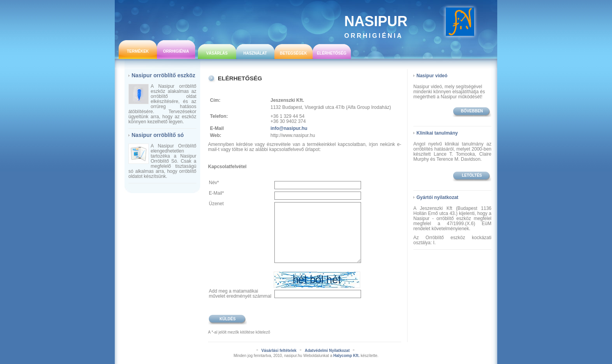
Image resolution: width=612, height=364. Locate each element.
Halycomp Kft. (346, 356)
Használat (255, 53)
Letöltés (472, 175)
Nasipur (376, 26)
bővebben (472, 111)
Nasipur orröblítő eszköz (163, 75)
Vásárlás (217, 53)
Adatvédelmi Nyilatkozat (327, 351)
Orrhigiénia (176, 51)
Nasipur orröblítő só (158, 135)
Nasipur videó (432, 76)
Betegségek (293, 53)
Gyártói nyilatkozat (437, 197)
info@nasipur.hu (289, 128)
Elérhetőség (332, 53)
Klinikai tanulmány (437, 133)
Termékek (138, 51)
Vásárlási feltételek (279, 351)
